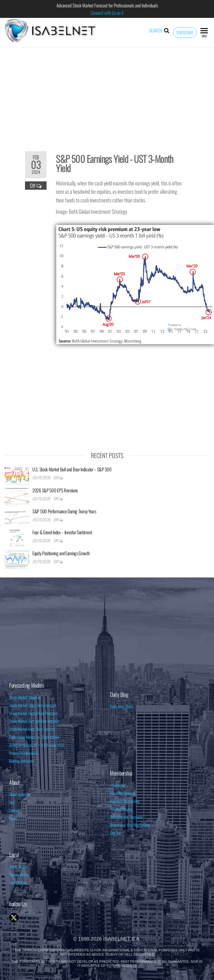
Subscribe (185, 32)
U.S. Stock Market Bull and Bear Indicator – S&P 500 (72, 469)
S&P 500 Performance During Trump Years (64, 511)
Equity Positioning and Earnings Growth (61, 553)
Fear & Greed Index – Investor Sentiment (62, 532)
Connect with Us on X (107, 13)
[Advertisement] (107, 95)
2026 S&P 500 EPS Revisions (55, 490)
